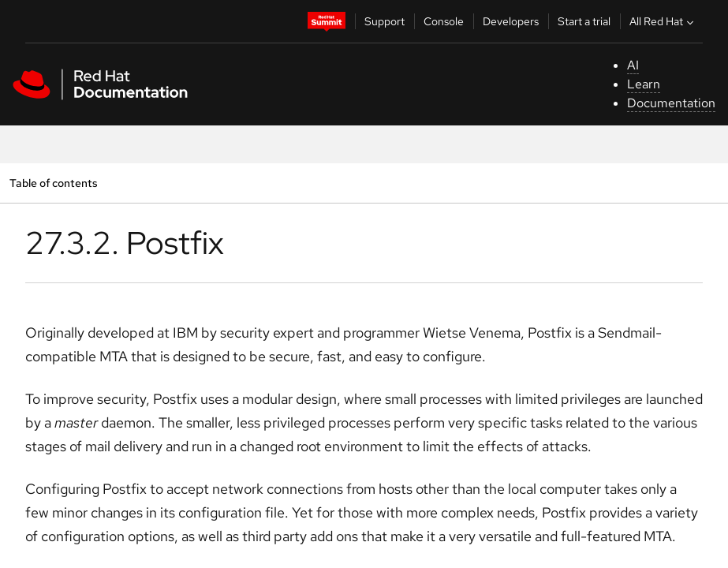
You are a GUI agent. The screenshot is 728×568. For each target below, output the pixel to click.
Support (385, 21)
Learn (644, 84)
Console (444, 21)
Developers (511, 21)
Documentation (671, 103)
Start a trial (584, 21)
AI (633, 65)
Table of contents (53, 183)
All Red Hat (663, 21)
